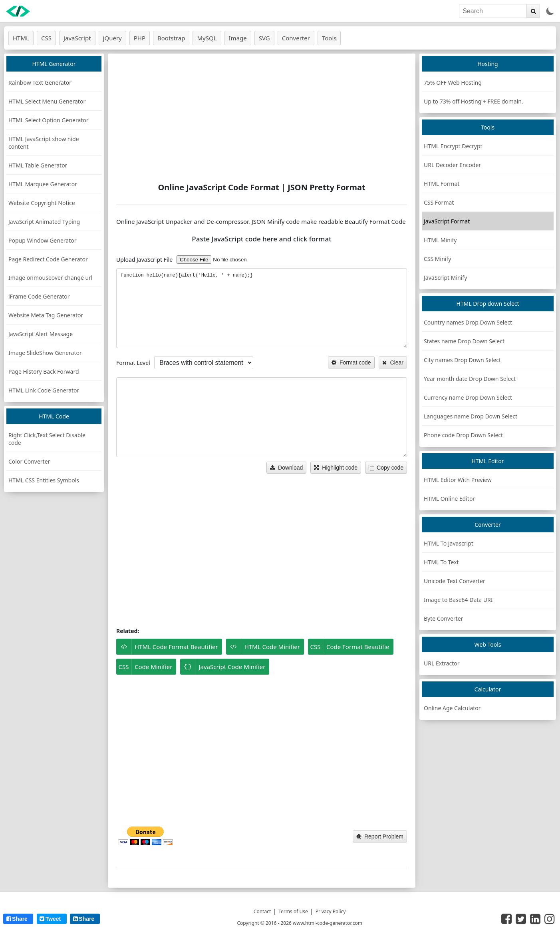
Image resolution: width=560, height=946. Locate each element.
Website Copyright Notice (42, 203)
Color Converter (29, 461)
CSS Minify (437, 259)
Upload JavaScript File (144, 260)
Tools (329, 38)
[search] (493, 11)
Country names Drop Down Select (468, 322)
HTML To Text (441, 562)
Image (238, 38)
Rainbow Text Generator (40, 83)
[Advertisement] (262, 118)
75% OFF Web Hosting (453, 83)
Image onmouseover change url (50, 278)
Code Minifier (144, 667)
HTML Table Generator (38, 165)
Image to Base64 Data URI (458, 600)
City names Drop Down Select (462, 360)
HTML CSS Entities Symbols (44, 480)
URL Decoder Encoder (452, 165)
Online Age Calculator (452, 708)
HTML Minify (440, 240)
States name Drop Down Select (464, 341)
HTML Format (442, 184)
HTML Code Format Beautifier (167, 647)
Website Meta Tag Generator (46, 315)
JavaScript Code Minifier (223, 667)
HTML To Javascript (449, 543)
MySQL (207, 38)
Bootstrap (171, 38)
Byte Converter (443, 618)
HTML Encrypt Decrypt (453, 146)
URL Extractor (442, 663)
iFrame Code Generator (39, 296)
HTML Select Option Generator (49, 120)
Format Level (133, 363)
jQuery (112, 38)
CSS (46, 38)
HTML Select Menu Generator (47, 101)
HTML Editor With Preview (458, 480)
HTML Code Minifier (263, 647)
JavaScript (77, 38)
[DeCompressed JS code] (262, 417)
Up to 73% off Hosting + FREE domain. (474, 101)
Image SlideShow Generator (45, 353)
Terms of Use (293, 911)
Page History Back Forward (44, 371)
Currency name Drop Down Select (468, 397)
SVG (264, 38)
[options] (204, 363)
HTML (21, 38)
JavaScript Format (447, 221)
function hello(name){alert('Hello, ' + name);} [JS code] (262, 308)
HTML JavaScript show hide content (44, 143)
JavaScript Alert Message (41, 334)
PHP (140, 38)
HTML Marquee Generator (43, 184)
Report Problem (380, 836)
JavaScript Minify (445, 278)
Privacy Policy (331, 911)
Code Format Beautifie (349, 647)
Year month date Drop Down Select (470, 379)
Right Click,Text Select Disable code (47, 439)
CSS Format (439, 202)
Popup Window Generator (42, 240)
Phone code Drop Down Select (463, 435)
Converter (296, 38)
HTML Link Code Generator (44, 390)
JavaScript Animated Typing (44, 222)
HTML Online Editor (449, 499)
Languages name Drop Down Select (471, 416)
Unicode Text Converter (455, 581)
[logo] (18, 11)
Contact (262, 911)
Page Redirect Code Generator (48, 259)
